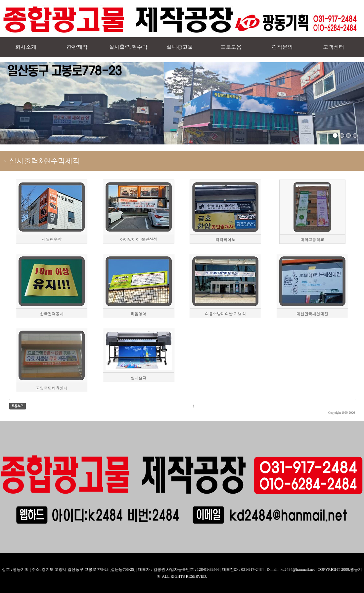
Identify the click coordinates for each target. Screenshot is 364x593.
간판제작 (77, 47)
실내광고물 (180, 47)
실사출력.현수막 (128, 47)
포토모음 (231, 47)
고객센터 (334, 47)
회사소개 (26, 47)
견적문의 (282, 47)
